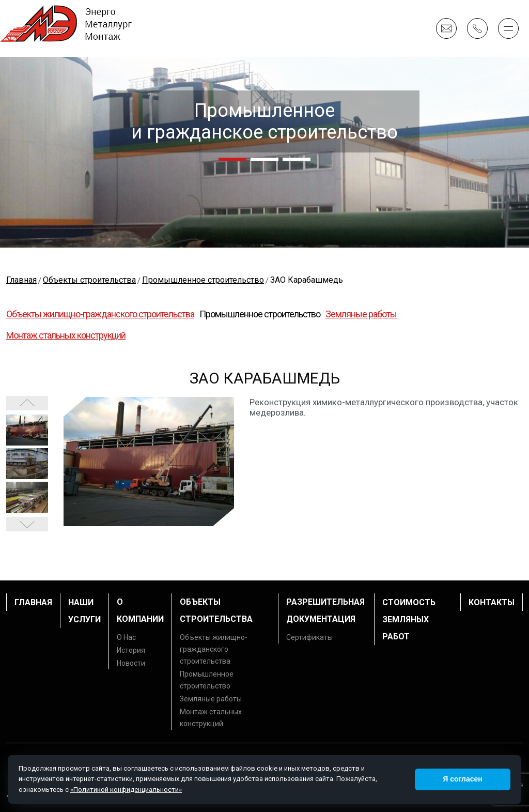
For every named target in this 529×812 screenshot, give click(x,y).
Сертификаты (309, 637)
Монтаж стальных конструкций (66, 335)
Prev (27, 524)
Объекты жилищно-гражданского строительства (100, 314)
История (131, 650)
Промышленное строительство (260, 314)
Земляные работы (361, 314)
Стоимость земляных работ (409, 619)
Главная (33, 602)
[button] (232, 159)
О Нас (126, 637)
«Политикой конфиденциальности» (126, 790)
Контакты (492, 602)
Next (27, 403)
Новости (131, 663)
